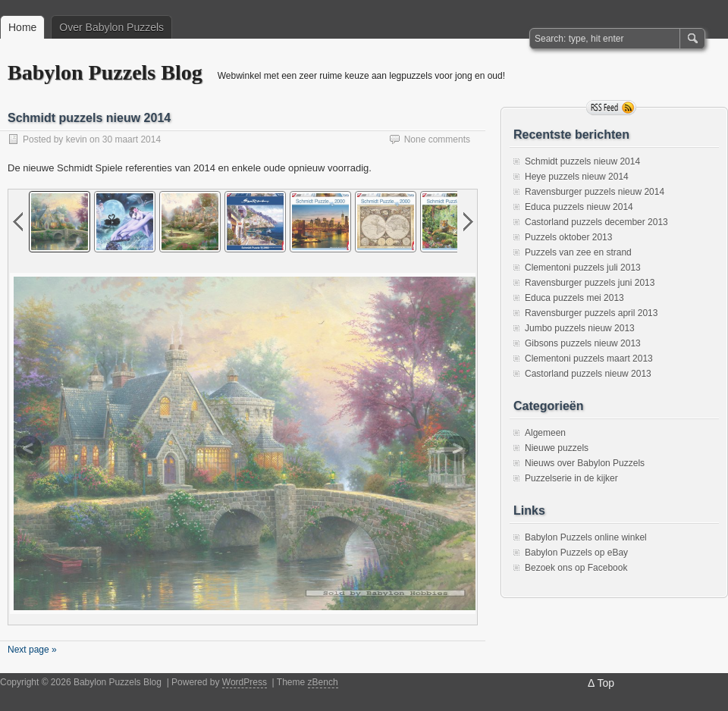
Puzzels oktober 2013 (568, 237)
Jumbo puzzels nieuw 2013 (580, 328)
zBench (323, 682)
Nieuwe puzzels (557, 448)
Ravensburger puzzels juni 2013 (590, 283)
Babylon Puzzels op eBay (576, 553)
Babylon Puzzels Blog (105, 72)
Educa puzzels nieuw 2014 (579, 207)
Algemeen (545, 433)
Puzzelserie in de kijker (571, 478)
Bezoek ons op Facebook (576, 568)
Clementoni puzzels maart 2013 (589, 359)
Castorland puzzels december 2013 (596, 222)
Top (606, 683)
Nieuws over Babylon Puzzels (585, 463)
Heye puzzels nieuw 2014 (577, 177)
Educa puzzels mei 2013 (574, 298)
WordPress (245, 682)
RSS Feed (611, 108)
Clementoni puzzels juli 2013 (583, 268)
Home (22, 27)
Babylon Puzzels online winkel (586, 537)
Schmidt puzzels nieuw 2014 (89, 118)
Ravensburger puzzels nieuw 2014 (595, 192)
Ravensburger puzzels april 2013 (591, 313)
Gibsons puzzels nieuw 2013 (583, 343)
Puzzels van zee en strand (578, 252)
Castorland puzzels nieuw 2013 (588, 374)
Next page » (32, 650)
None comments (437, 139)
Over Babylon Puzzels (111, 27)
